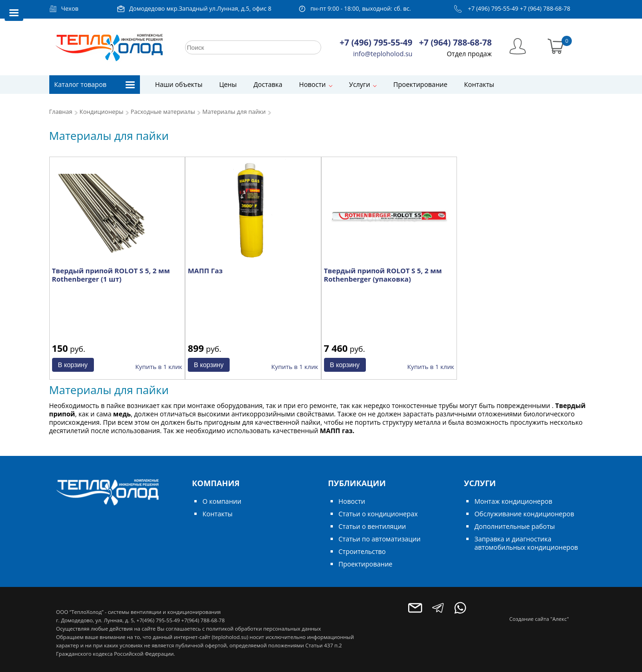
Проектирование (420, 84)
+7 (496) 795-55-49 (493, 9)
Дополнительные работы (514, 526)
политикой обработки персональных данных (263, 629)
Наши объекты (179, 84)
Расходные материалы (163, 112)
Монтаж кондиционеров (513, 501)
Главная (61, 112)
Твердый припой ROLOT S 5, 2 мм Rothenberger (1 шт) (111, 275)
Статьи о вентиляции (372, 526)
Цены (228, 84)
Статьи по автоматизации (380, 539)
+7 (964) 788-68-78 (545, 9)
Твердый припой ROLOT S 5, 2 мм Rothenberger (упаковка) (383, 275)
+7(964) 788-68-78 (203, 620)
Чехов (70, 9)
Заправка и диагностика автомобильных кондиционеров (526, 543)
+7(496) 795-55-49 (158, 620)
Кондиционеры (101, 112)
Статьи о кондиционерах (378, 514)
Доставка (268, 84)
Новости (312, 84)
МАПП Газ (205, 270)
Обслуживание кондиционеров (524, 514)
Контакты (479, 84)
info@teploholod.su (383, 54)
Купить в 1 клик (159, 367)
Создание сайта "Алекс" (539, 619)
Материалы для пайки (234, 112)
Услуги (360, 84)
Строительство (362, 551)
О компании (222, 501)
